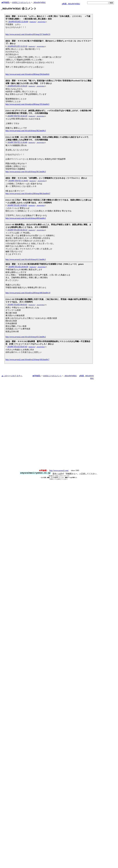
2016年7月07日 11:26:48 (17, 142)
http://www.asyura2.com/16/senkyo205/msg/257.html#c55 (28, 34)
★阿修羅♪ (6, 2)
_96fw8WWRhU (39, 2)
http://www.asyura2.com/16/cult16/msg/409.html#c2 (26, 218)
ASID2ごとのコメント (21, 2)
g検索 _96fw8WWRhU (71, 4)
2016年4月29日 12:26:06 (18, 22)
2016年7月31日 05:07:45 (17, 347)
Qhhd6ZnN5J (33, 22)
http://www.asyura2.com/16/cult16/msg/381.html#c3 (26, 172)
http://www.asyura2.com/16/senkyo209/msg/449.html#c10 (28, 293)
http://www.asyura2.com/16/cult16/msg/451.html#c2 (26, 337)
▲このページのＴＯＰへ (12, 376)
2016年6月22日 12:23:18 (17, 46)
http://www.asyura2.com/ (59, 470)
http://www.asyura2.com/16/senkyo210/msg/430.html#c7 (27, 359)
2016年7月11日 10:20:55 (17, 205)
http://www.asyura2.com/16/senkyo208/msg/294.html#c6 (27, 74)
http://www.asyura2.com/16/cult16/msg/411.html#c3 (26, 259)
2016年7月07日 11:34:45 (18, 181)
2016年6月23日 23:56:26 (17, 86)
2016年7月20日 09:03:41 (17, 305)
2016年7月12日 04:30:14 (17, 230)
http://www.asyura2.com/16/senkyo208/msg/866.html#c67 (28, 194)
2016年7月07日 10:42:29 (17, 116)
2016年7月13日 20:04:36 (18, 267)
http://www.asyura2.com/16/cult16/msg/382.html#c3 (26, 131)
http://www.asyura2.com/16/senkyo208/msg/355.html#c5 (27, 104)
